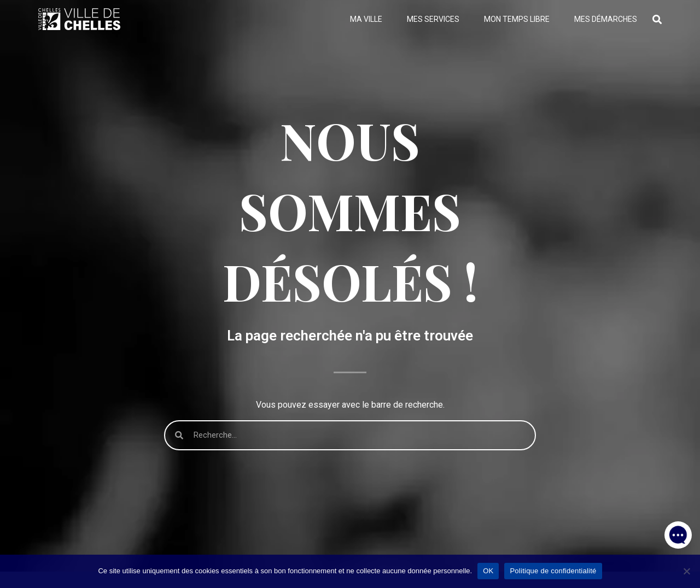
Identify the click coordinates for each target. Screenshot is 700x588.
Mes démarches (606, 19)
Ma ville (366, 19)
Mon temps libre (517, 19)
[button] (678, 533)
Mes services (433, 19)
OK (488, 571)
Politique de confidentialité (553, 571)
